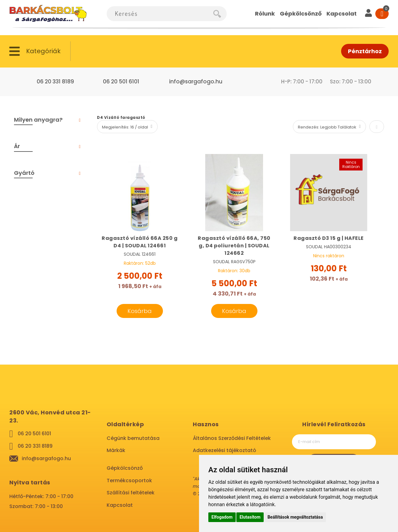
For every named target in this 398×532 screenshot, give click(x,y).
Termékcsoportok (129, 481)
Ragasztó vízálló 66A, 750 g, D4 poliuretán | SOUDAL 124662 (234, 246)
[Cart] (382, 14)
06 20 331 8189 (55, 82)
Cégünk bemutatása (133, 438)
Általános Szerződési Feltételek (232, 438)
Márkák (116, 450)
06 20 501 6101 (121, 82)
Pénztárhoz (365, 51)
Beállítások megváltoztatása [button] (295, 517)
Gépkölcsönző (125, 468)
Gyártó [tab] (24, 173)
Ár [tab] (17, 146)
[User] (368, 14)
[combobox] (160, 14)
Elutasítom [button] (250, 517)
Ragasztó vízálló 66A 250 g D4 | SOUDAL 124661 (140, 242)
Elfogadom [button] (222, 517)
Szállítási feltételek (131, 493)
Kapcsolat (120, 505)
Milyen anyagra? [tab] (38, 120)
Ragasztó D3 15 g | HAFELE (329, 238)
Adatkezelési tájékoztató (224, 450)
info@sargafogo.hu (196, 82)
